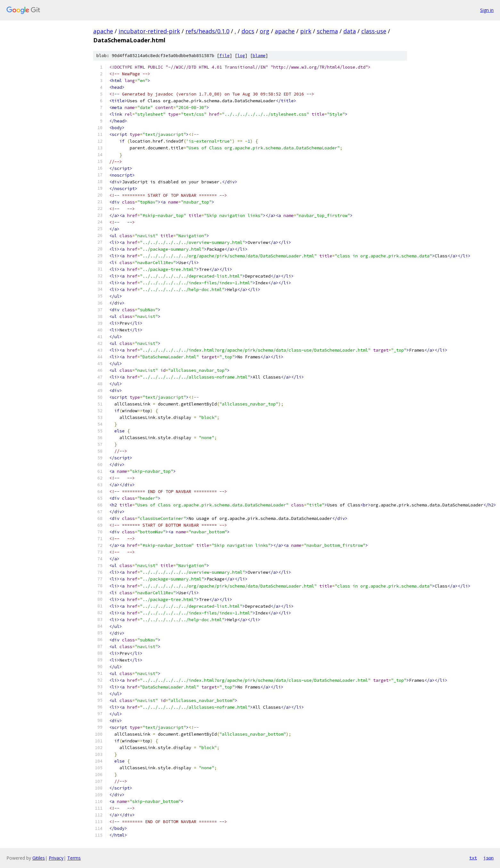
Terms (74, 858)
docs (248, 31)
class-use (374, 31)
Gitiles (39, 858)
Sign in (487, 10)
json (488, 858)
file (225, 56)
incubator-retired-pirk (149, 31)
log (241, 56)
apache (103, 31)
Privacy (56, 858)
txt (473, 858)
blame (259, 56)
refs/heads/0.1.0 (207, 31)
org (265, 31)
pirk (306, 31)
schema (327, 31)
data (350, 31)
